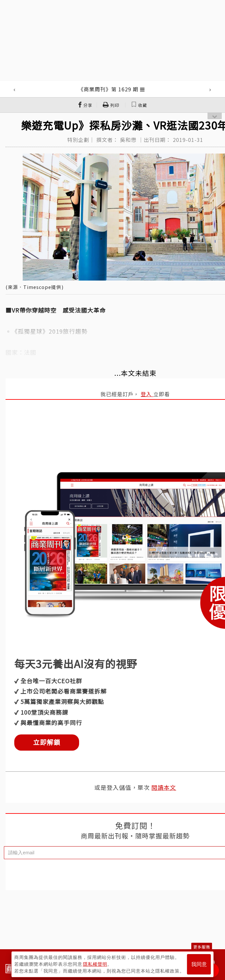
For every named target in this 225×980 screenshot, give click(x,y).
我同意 (199, 964)
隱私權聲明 (95, 964)
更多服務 (202, 947)
